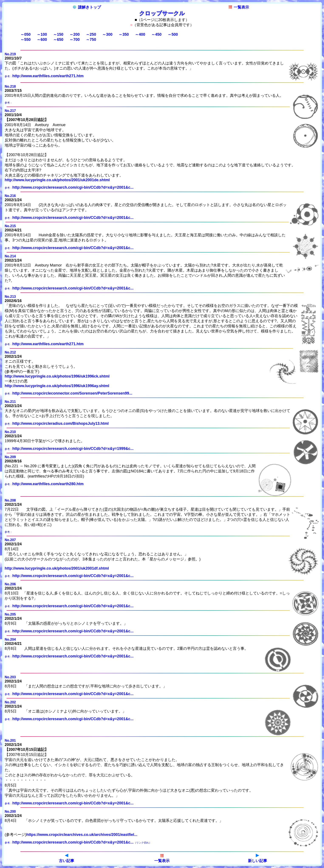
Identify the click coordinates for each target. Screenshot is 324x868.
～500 (173, 34)
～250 (91, 34)
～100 (42, 34)
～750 (91, 40)
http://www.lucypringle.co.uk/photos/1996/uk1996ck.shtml (57, 376)
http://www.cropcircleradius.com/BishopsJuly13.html (60, 423)
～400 (140, 34)
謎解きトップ (87, 7)
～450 (156, 34)
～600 (42, 40)
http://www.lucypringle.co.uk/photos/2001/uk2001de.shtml (57, 180)
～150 (58, 34)
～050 (25, 34)
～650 (58, 40)
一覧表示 (239, 7)
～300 (107, 34)
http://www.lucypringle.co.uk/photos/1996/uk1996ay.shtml (57, 386)
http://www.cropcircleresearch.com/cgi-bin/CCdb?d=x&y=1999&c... (73, 449)
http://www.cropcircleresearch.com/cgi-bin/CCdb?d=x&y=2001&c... (73, 187)
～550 (25, 40)
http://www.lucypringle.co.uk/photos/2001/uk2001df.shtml (57, 568)
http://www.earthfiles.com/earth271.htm (48, 76)
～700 (75, 40)
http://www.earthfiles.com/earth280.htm (48, 484)
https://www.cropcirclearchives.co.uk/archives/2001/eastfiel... (82, 835)
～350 (124, 34)
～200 (75, 34)
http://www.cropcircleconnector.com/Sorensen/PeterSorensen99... (72, 393)
